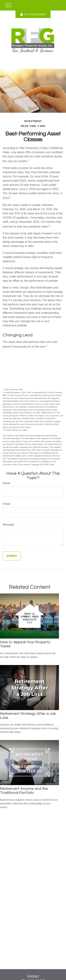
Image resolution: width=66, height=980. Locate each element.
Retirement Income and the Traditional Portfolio (24, 791)
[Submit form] (12, 556)
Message (8, 525)
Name (6, 483)
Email (6, 504)
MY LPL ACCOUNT (33, 14)
